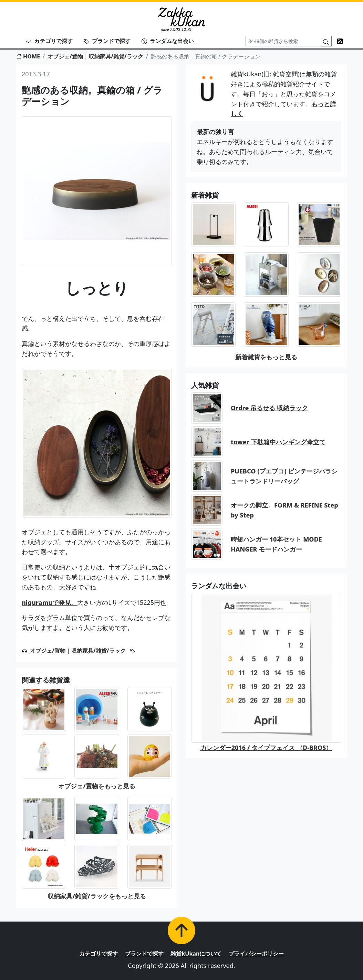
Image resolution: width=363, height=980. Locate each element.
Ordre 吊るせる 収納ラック (269, 408)
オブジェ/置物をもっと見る (97, 786)
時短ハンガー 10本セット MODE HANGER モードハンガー (276, 544)
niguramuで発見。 (49, 602)
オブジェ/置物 (65, 56)
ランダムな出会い (168, 41)
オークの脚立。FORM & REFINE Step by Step (284, 510)
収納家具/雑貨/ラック (116, 56)
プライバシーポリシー (256, 954)
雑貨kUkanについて (196, 954)
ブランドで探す (107, 41)
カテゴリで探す (49, 41)
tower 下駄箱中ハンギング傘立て (278, 442)
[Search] (283, 41)
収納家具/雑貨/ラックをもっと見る (97, 896)
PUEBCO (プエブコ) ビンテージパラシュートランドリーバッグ (284, 476)
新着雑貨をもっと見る (266, 357)
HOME (28, 56)
